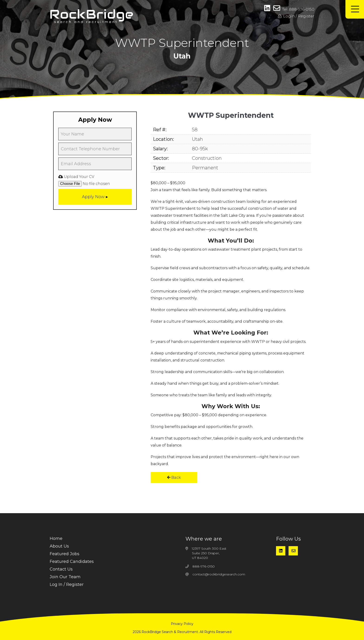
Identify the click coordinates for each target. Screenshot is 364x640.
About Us (59, 546)
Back (174, 478)
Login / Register (296, 16)
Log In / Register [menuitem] (67, 584)
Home (56, 538)
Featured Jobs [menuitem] (65, 554)
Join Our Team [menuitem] (65, 577)
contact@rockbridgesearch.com (219, 574)
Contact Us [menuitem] (61, 569)
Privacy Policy (182, 624)
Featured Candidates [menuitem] (72, 561)
